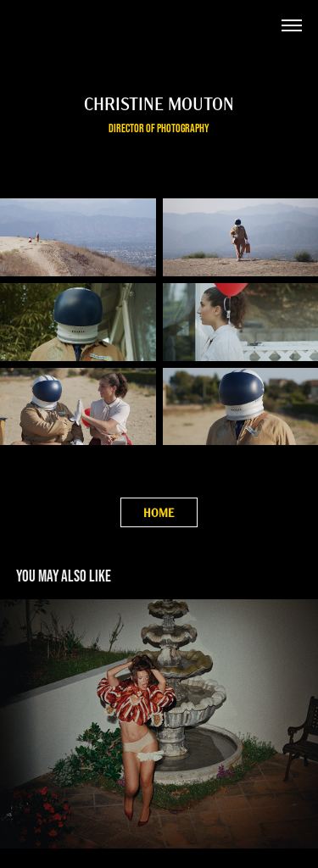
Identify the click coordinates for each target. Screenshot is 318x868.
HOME (159, 512)
